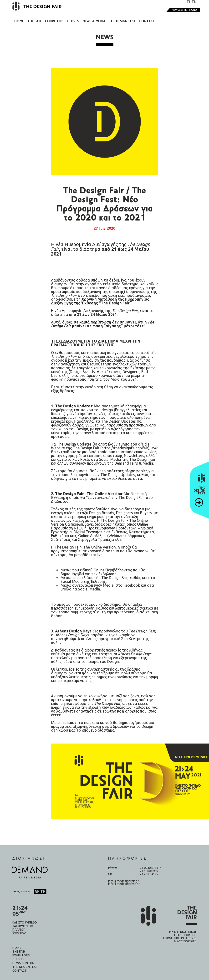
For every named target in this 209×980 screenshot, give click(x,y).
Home (19, 21)
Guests (73, 21)
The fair (34, 21)
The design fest (122, 21)
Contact (147, 21)
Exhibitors (54, 21)
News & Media (94, 21)
